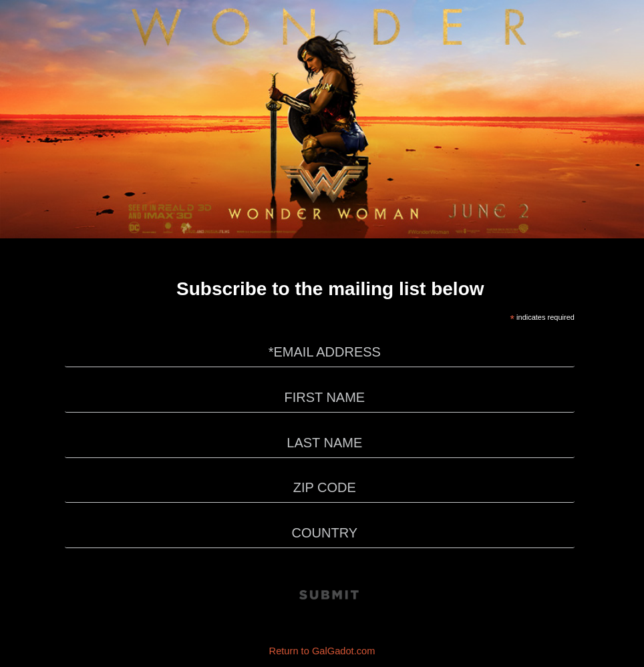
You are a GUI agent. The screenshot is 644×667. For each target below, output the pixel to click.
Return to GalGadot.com (322, 651)
